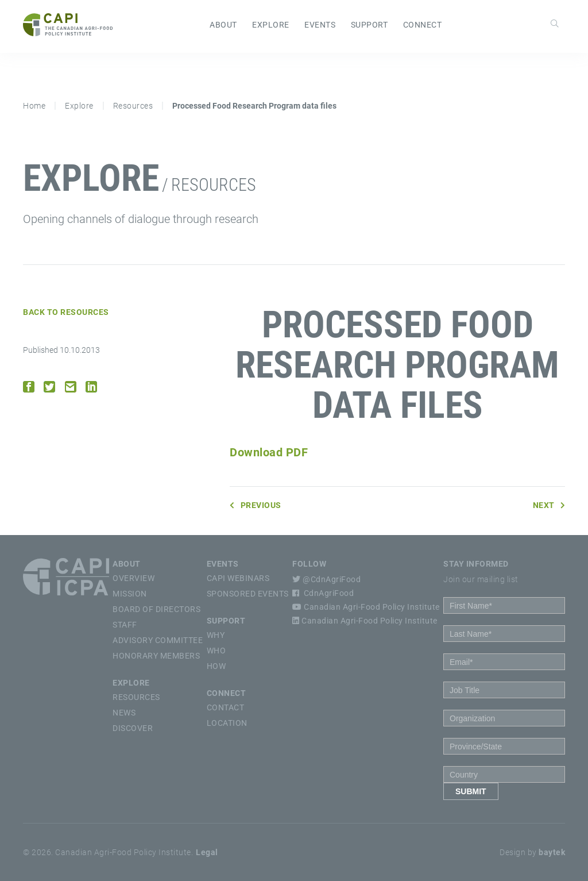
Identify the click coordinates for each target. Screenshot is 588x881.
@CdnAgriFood (326, 579)
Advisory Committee (158, 640)
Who (216, 651)
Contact (226, 707)
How (216, 666)
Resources (133, 106)
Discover (133, 728)
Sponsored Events (248, 594)
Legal (207, 852)
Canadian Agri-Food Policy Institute (366, 607)
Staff (125, 625)
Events (320, 25)
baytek (552, 852)
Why (216, 635)
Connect (423, 25)
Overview (134, 578)
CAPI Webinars (238, 578)
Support (370, 25)
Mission (130, 594)
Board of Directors (156, 609)
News (124, 713)
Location (227, 723)
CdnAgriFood (323, 593)
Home (34, 106)
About (223, 25)
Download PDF (269, 452)
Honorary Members (156, 656)
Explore (271, 25)
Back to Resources (66, 312)
